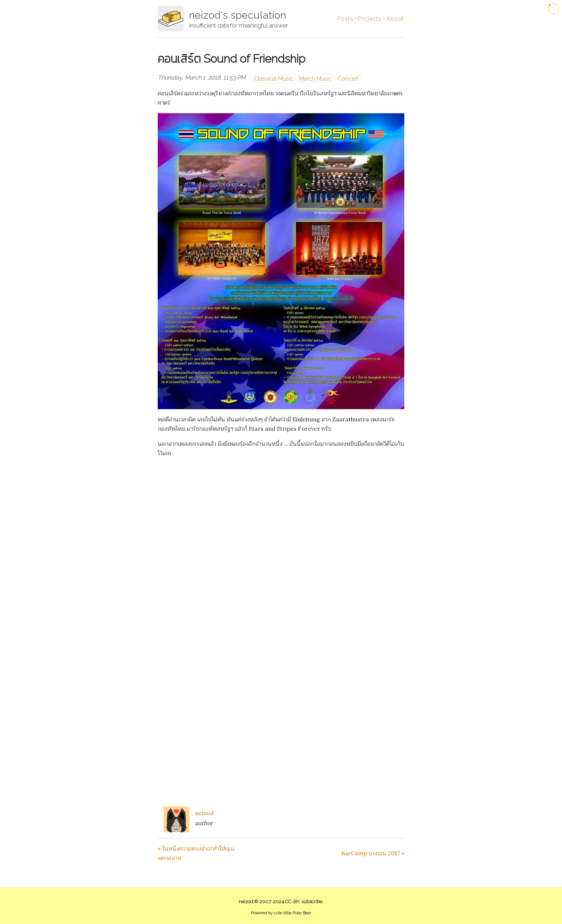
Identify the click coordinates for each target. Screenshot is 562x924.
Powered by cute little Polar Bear (281, 913)
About (395, 19)
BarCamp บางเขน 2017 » (373, 853)
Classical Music (274, 79)
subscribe (312, 902)
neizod (204, 813)
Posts (345, 19)
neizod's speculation (238, 15)
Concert (348, 79)
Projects (370, 19)
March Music (315, 79)
